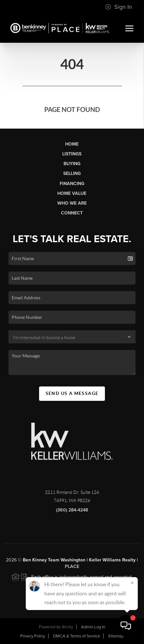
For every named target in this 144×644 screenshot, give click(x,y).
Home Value (72, 193)
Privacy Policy (33, 636)
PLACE (72, 568)
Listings (72, 154)
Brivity (67, 627)
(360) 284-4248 (72, 512)
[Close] (132, 583)
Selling (72, 173)
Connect (72, 213)
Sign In (119, 7)
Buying (72, 164)
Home (72, 144)
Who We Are (72, 203)
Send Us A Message (72, 393)
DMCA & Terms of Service (77, 636)
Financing (72, 184)
